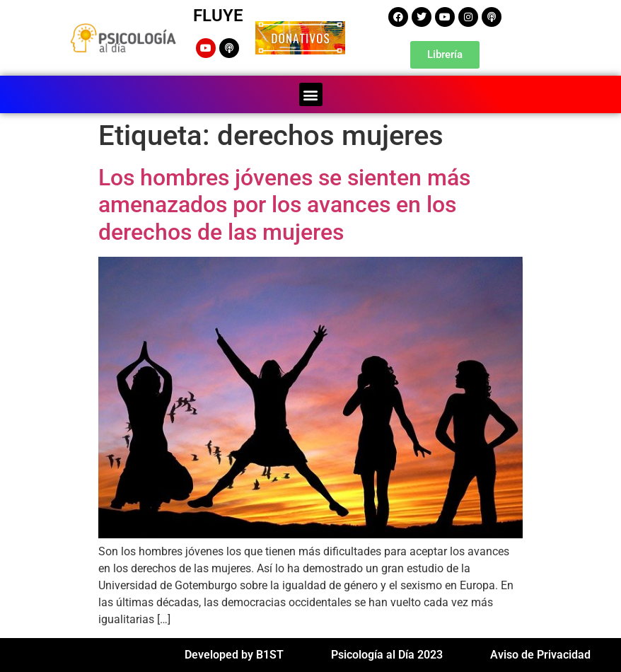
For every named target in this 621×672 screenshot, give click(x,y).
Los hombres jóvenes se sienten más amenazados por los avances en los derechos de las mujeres (284, 205)
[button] (311, 94)
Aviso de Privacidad (540, 655)
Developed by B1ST (234, 655)
